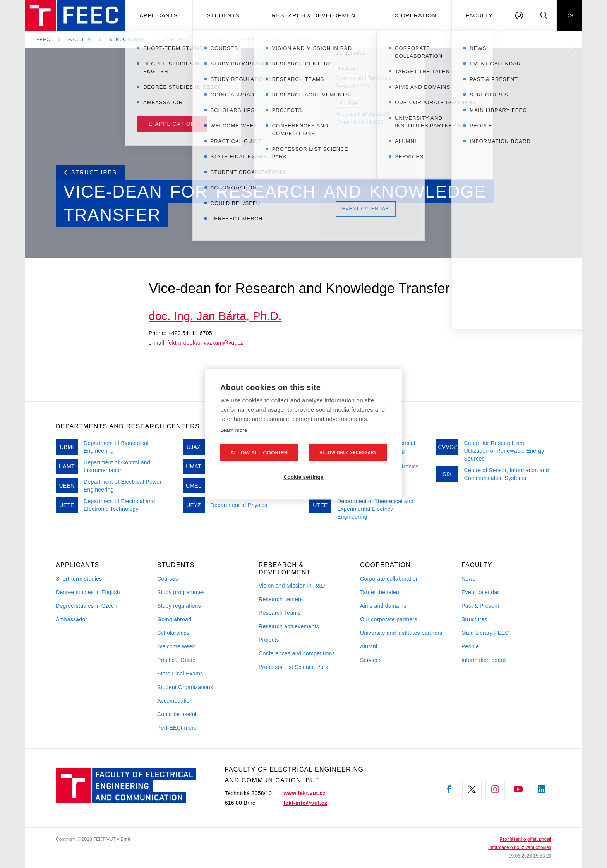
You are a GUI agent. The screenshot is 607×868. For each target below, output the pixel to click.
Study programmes (181, 592)
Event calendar (480, 592)
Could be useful (177, 714)
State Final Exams (180, 674)
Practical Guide (176, 660)
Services (371, 660)
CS (569, 15)
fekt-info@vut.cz (305, 803)
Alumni (369, 646)
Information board (484, 660)
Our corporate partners (389, 619)
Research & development (315, 15)
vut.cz (236, 343)
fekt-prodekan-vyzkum (195, 343)
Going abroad (174, 619)
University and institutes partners (401, 633)
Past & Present (480, 606)
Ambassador (71, 619)
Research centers (281, 599)
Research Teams (280, 613)
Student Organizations (185, 687)
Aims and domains (383, 606)
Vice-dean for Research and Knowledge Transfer (237, 40)
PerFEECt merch (178, 728)
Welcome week (176, 646)
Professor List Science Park (293, 667)
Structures (127, 40)
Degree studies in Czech (87, 606)
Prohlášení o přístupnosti (526, 839)
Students (223, 15)
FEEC (43, 40)
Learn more (234, 430)
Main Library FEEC (485, 633)
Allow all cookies (259, 452)
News (468, 579)
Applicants (159, 15)
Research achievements (289, 626)
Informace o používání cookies (520, 847)
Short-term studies (79, 579)
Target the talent (380, 592)
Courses (168, 579)
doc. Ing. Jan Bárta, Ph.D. (215, 316)
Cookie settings (303, 477)
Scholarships (173, 633)
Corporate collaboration (389, 579)
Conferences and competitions (297, 653)
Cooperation (414, 15)
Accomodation (175, 701)
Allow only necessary (348, 452)
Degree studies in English (88, 592)
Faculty (479, 15)
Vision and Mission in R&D (292, 586)
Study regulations (179, 606)
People (470, 646)
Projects (269, 640)
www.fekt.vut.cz (304, 793)
